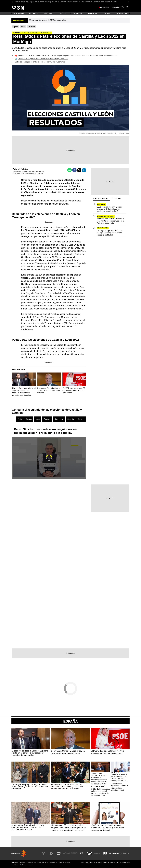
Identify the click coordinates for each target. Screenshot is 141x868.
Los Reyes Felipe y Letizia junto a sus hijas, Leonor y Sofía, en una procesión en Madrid (110, 233)
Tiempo (63, 13)
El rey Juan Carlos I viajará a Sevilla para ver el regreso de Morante (68, 752)
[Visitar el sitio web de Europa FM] (97, 853)
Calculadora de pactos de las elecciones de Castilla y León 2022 (43, 59)
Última (105, 7)
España (71, 721)
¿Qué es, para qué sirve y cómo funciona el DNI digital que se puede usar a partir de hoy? (109, 209)
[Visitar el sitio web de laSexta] (51, 853)
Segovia (66, 56)
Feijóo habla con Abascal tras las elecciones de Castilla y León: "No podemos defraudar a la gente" (67, 787)
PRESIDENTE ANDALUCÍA (106, 216)
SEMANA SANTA (103, 228)
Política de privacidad (95, 863)
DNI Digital (101, 204)
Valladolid (94, 56)
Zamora (78, 56)
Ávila (72, 56)
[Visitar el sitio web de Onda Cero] (90, 853)
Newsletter (122, 13)
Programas (78, 13)
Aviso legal (84, 863)
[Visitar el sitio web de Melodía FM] (105, 853)
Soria (101, 56)
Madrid (23, 27)
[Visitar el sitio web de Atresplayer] (116, 853)
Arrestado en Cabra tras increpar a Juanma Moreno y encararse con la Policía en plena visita (110, 221)
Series (107, 13)
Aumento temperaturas (22, 2)
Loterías (48, 13)
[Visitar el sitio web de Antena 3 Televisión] (44, 853)
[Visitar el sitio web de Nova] (67, 853)
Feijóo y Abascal (34, 2)
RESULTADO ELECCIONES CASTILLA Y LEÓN (37, 56)
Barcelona (31, 27)
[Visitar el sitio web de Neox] (59, 853)
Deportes (34, 13)
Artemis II (63, 2)
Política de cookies (109, 863)
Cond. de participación (123, 863)
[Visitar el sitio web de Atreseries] (82, 853)
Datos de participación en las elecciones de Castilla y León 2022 (40, 62)
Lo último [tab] (116, 199)
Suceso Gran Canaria (86, 2)
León (116, 56)
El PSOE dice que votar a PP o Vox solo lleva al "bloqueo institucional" (107, 752)
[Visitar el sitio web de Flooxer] (126, 853)
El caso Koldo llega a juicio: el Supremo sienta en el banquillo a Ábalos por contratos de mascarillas (30, 753)
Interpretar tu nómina (111, 2)
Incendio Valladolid (73, 2)
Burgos (59, 56)
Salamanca (108, 56)
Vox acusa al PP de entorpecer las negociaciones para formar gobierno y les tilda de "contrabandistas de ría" (69, 828)
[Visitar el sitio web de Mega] (74, 853)
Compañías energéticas (47, 2)
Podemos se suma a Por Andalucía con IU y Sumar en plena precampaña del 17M (119, 778)
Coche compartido (98, 2)
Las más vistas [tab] (101, 199)
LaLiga (57, 2)
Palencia (86, 56)
